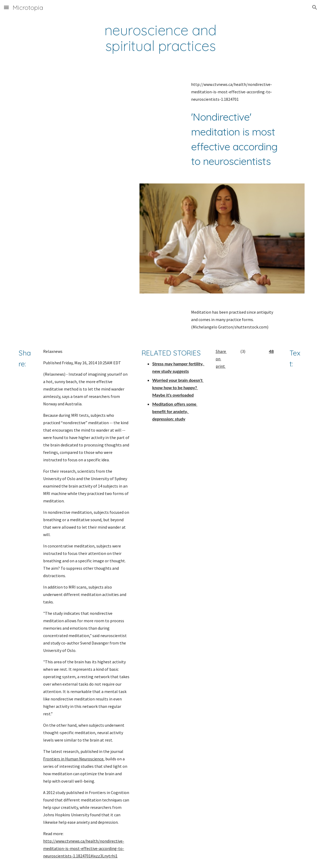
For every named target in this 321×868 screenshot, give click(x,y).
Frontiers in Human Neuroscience (73, 759)
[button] (6, 7)
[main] (160, 38)
